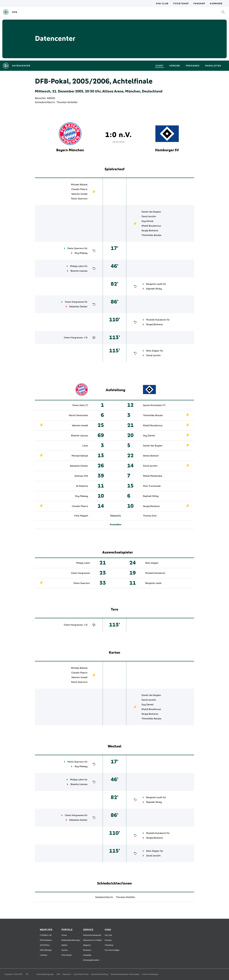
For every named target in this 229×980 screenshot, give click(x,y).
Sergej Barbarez (150, 231)
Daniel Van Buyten (151, 212)
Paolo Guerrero (79, 199)
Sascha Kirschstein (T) (154, 405)
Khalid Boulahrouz (151, 226)
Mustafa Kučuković (156, 320)
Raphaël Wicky (154, 289)
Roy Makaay (81, 253)
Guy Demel (148, 221)
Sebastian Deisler (78, 307)
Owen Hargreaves (74, 302)
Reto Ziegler (153, 351)
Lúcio (85, 446)
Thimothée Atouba (151, 235)
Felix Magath (81, 516)
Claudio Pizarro (79, 189)
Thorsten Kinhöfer (67, 102)
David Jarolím (149, 216)
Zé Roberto (82, 486)
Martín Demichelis (78, 415)
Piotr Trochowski (152, 486)
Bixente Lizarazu (79, 271)
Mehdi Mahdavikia (153, 476)
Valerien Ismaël (79, 194)
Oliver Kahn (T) (80, 405)
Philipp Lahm (77, 266)
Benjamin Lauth (154, 284)
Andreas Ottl (81, 476)
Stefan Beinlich (151, 456)
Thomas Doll (150, 516)
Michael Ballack (79, 185)
